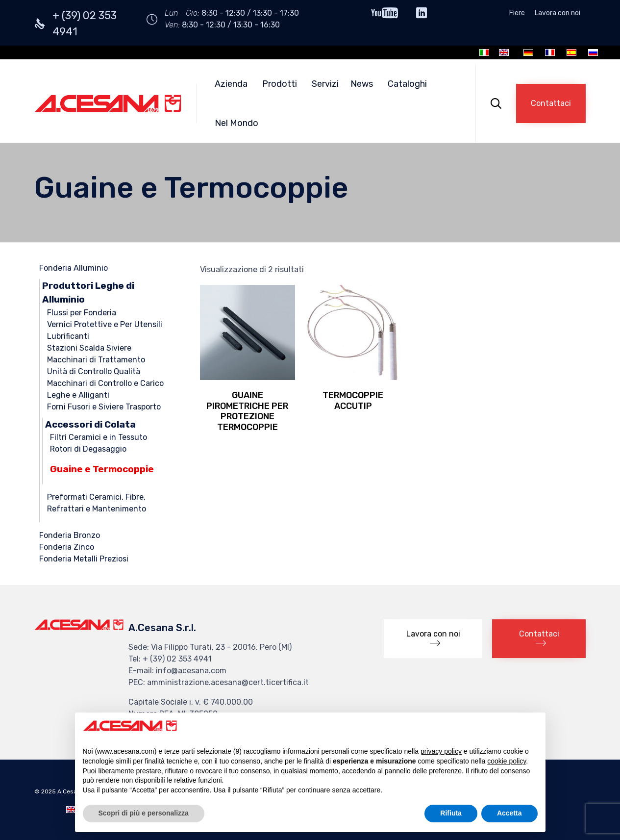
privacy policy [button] (441, 751)
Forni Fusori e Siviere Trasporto (104, 407)
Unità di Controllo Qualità (94, 371)
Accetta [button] (509, 813)
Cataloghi (407, 84)
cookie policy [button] (507, 761)
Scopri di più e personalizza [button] (144, 813)
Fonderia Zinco (67, 547)
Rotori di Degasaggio (88, 449)
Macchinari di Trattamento (96, 360)
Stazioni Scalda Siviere (89, 348)
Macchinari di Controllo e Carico (105, 383)
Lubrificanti (68, 336)
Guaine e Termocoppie (102, 469)
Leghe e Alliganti (78, 395)
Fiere (517, 13)
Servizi (325, 84)
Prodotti (280, 84)
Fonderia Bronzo (70, 535)
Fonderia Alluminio (74, 268)
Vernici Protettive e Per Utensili (105, 324)
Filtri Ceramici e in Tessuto (99, 437)
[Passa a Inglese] (504, 52)
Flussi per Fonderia (82, 313)
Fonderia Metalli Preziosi (84, 559)
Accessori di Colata (90, 424)
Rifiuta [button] (451, 813)
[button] (551, 103)
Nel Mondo (236, 123)
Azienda (231, 84)
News (362, 84)
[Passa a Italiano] (484, 52)
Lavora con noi (558, 13)
